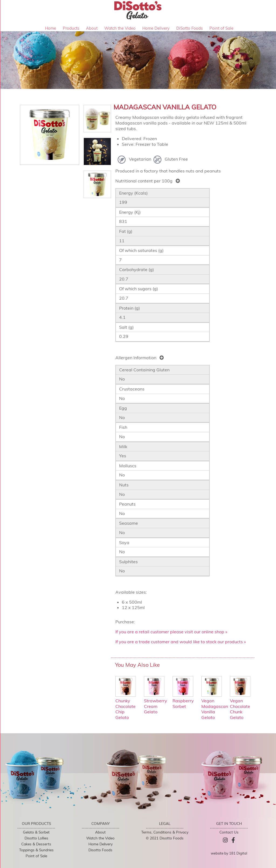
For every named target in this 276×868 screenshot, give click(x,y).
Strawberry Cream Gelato (156, 703)
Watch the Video (120, 28)
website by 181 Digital (229, 853)
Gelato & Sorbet (36, 832)
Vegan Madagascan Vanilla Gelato (215, 706)
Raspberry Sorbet (183, 701)
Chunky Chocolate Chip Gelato (126, 706)
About (92, 28)
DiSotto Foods (189, 28)
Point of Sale (221, 28)
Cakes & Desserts (36, 844)
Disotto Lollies (36, 838)
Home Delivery (156, 28)
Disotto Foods (100, 850)
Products (71, 28)
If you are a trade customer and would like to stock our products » (181, 642)
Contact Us (229, 832)
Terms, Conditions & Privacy (165, 832)
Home (51, 28)
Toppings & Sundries (36, 850)
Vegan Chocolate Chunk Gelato (240, 706)
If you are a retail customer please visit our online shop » (171, 632)
